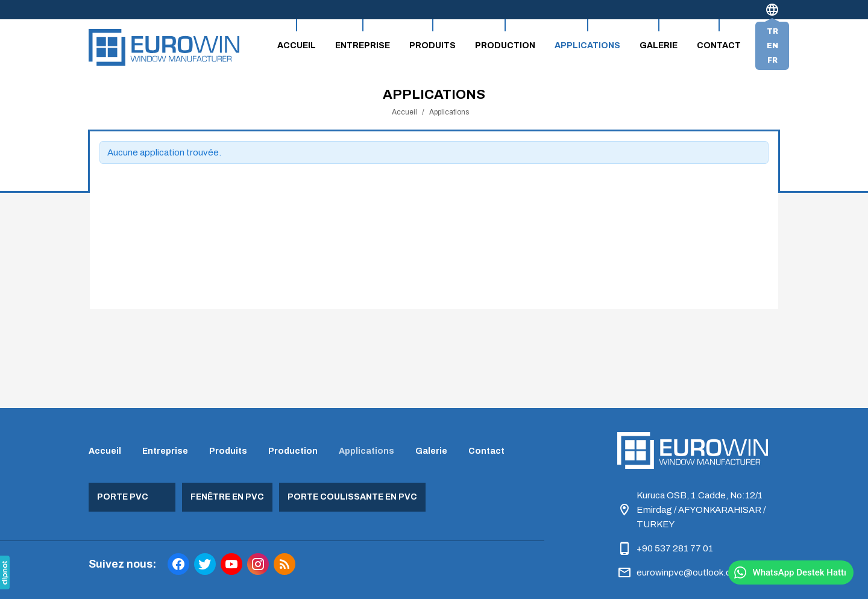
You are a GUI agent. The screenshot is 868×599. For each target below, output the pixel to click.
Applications (587, 45)
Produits (432, 45)
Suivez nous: (122, 564)
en (772, 46)
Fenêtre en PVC (227, 497)
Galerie (659, 45)
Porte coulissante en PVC (352, 497)
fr (772, 60)
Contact (719, 45)
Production (505, 45)
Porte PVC (123, 497)
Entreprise (363, 45)
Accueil (297, 45)
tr (772, 31)
